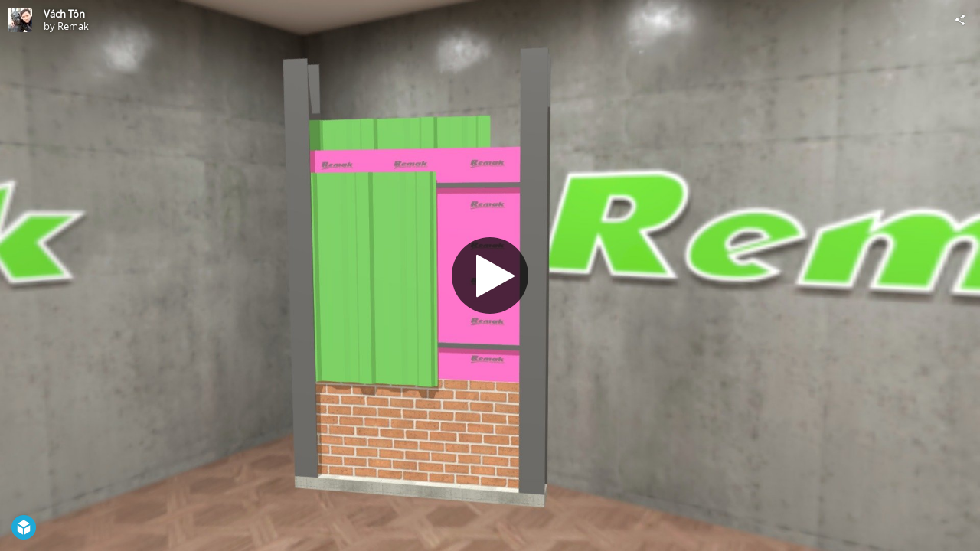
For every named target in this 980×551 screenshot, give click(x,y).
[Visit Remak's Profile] (20, 20)
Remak (73, 26)
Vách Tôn (64, 14)
